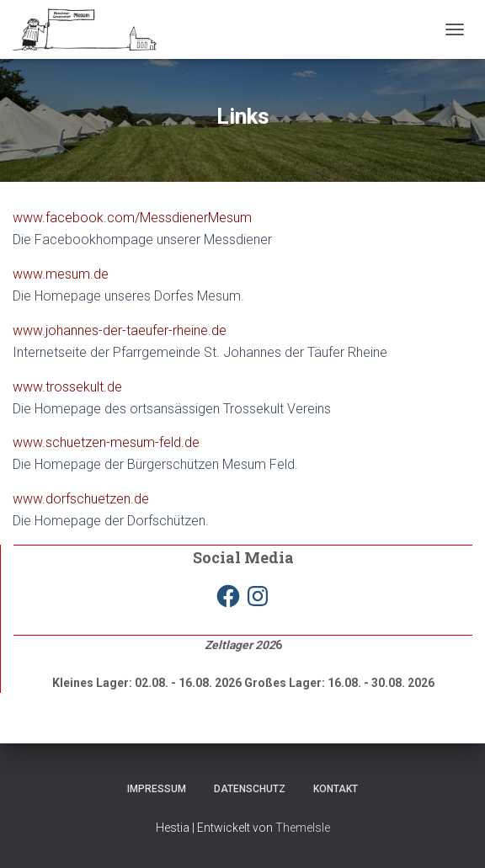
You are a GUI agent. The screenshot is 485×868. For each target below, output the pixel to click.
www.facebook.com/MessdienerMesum (132, 218)
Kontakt (336, 789)
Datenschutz (250, 789)
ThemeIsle (303, 828)
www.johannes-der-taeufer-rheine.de (120, 330)
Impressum (157, 789)
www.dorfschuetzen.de (81, 499)
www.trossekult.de (67, 387)
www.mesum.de (61, 274)
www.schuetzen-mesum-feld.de (106, 442)
